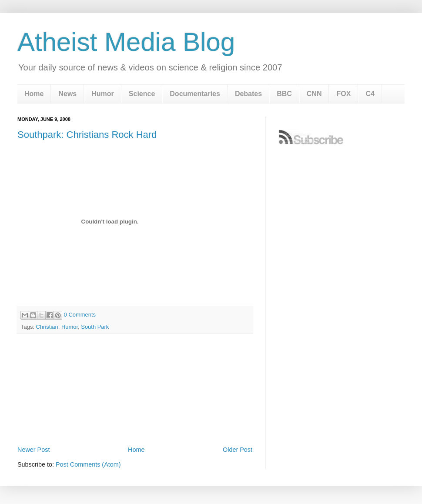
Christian (47, 327)
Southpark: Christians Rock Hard (87, 135)
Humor (103, 94)
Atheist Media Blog (126, 42)
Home (34, 94)
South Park (95, 327)
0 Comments (80, 315)
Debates (248, 94)
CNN (314, 94)
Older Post (238, 450)
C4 (370, 94)
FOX (343, 94)
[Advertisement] (135, 420)
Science (142, 94)
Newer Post (33, 450)
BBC (284, 94)
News (67, 94)
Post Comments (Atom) (88, 464)
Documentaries (195, 94)
